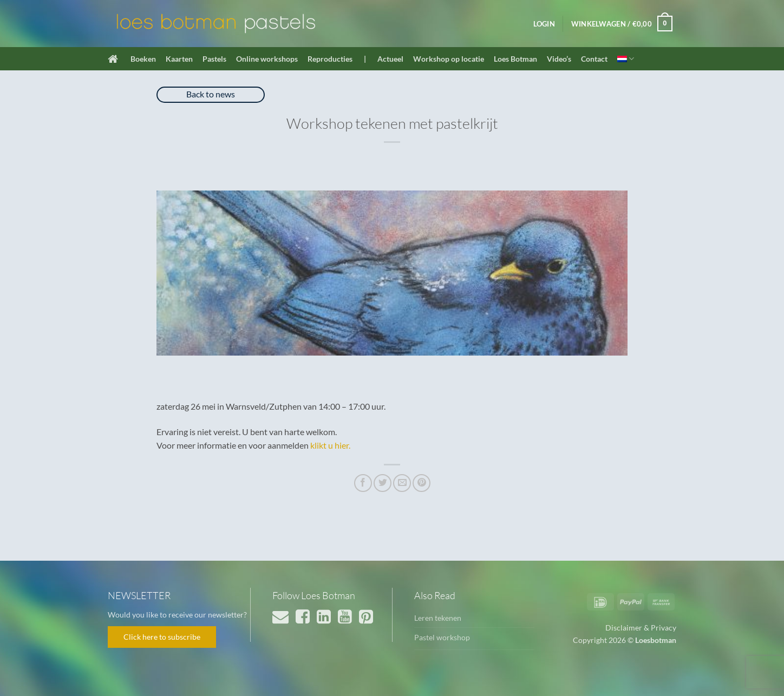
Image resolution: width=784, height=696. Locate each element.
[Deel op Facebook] (363, 483)
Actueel (390, 59)
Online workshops (267, 59)
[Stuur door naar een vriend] (402, 483)
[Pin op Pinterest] (422, 483)
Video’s (559, 59)
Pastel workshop (442, 637)
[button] (544, 24)
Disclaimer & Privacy (641, 628)
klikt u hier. (330, 445)
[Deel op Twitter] (383, 483)
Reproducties (330, 59)
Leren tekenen (438, 618)
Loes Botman (515, 59)
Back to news (211, 94)
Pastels (214, 59)
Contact (594, 59)
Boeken (143, 59)
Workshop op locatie (449, 59)
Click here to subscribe (162, 637)
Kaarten (179, 59)
